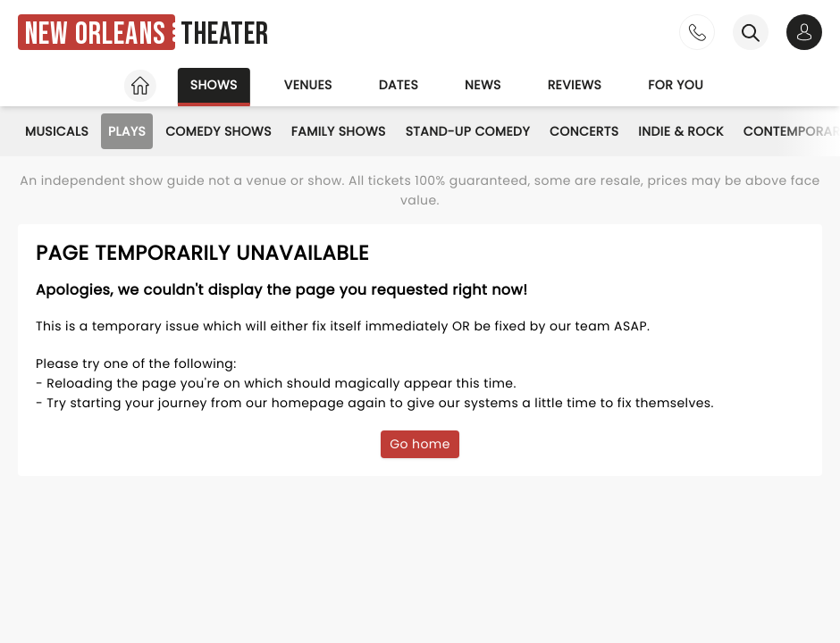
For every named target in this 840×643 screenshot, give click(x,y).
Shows (214, 85)
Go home (420, 444)
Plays (127, 131)
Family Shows (339, 131)
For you (676, 85)
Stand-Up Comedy (468, 131)
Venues (308, 85)
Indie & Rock (680, 131)
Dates (399, 85)
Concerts (584, 131)
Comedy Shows (218, 131)
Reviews (575, 85)
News (483, 85)
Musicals (57, 131)
